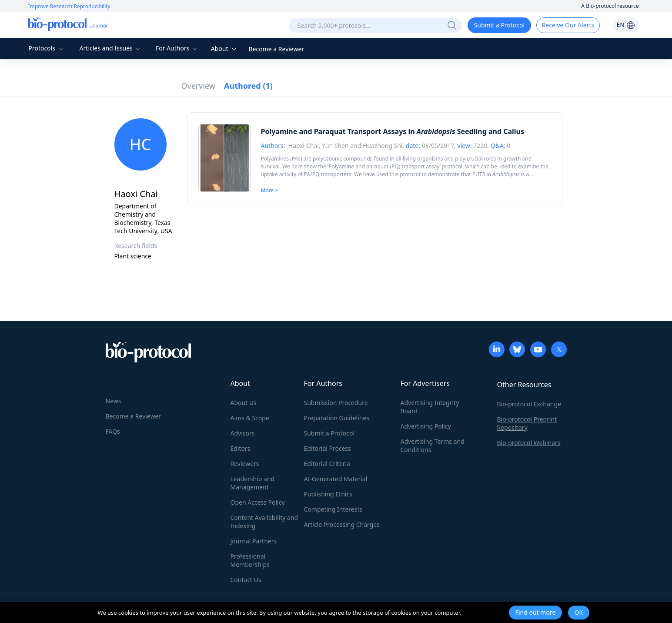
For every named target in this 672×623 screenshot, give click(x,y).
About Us (244, 403)
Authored (248, 86)
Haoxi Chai (304, 146)
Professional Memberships (250, 560)
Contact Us (246, 580)
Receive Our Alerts (568, 25)
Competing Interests (333, 509)
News (114, 401)
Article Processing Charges (342, 524)
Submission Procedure (336, 403)
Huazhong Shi (383, 146)
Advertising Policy (426, 426)
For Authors (178, 48)
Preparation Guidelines (337, 418)
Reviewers (245, 464)
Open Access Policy (258, 502)
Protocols (47, 48)
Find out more (536, 612)
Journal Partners (254, 541)
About (225, 49)
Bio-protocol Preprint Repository (527, 423)
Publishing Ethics (328, 494)
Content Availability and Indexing (264, 522)
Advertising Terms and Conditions (433, 445)
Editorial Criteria (327, 464)
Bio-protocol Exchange (529, 404)
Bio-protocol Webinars (529, 443)
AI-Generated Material (336, 479)
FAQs (113, 431)
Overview (199, 86)
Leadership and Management (253, 483)
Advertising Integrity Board (430, 407)
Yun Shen (335, 146)
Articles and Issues (111, 48)
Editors (241, 448)
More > (270, 190)
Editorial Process (328, 448)
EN (625, 25)
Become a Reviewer (277, 49)
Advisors (243, 433)
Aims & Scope (250, 418)
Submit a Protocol (500, 25)
